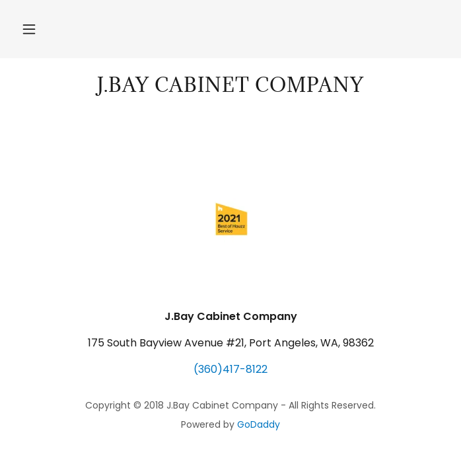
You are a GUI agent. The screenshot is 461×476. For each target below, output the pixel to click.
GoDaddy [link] (259, 424)
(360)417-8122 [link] (230, 369)
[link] (230, 85)
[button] (29, 29)
